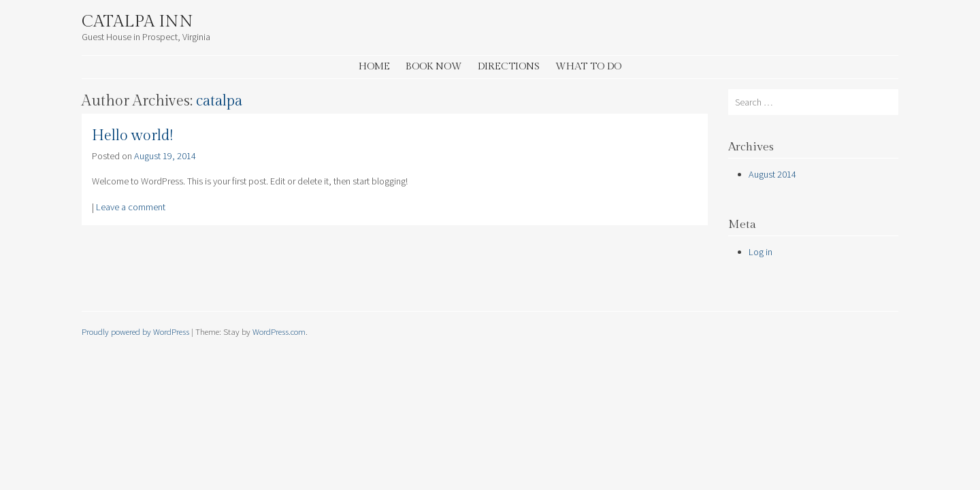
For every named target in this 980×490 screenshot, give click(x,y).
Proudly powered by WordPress (135, 331)
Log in (761, 252)
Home (374, 66)
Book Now (434, 66)
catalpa (219, 101)
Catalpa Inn (137, 22)
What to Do (588, 66)
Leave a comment (131, 207)
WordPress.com (279, 331)
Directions (509, 66)
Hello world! (132, 136)
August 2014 (772, 174)
